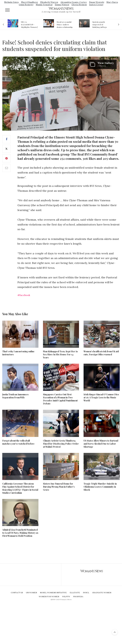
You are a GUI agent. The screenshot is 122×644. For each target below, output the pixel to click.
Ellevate (75, 593)
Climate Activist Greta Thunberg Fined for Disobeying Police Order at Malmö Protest (61, 444)
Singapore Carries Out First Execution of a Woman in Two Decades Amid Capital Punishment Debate (60, 399)
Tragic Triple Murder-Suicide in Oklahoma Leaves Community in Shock (100, 487)
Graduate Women (102, 593)
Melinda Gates (11, 2)
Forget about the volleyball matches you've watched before (18, 442)
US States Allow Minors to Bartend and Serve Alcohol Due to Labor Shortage (101, 444)
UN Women (31, 593)
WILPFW (66, 596)
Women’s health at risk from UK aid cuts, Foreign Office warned (101, 353)
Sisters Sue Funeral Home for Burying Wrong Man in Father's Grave (59, 487)
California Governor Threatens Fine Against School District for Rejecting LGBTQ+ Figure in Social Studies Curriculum (20, 488)
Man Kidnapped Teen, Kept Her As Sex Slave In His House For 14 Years (60, 354)
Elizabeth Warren (49, 2)
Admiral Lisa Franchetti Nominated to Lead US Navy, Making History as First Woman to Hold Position (20, 533)
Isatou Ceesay (96, 5)
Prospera (78, 596)
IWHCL (86, 593)
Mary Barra (112, 2)
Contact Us (17, 593)
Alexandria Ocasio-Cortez (74, 2)
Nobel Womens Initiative (53, 593)
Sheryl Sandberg (29, 2)
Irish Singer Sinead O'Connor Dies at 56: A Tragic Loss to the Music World (101, 397)
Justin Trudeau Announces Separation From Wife (15, 396)
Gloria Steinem (79, 5)
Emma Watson (62, 5)
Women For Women (49, 596)
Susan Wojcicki (97, 2)
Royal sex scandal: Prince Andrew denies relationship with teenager (65, 24)
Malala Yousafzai (44, 5)
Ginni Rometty (26, 5)
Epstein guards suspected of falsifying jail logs (100, 24)
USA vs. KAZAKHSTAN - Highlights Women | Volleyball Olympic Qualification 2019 (29, 24)
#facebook (24, 295)
